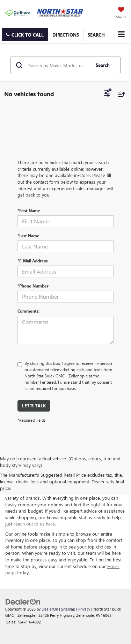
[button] (25, 35)
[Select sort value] (120, 94)
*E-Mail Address (32, 261)
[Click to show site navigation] (121, 34)
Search (103, 65)
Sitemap (68, 609)
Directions (66, 35)
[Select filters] (107, 94)
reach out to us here (34, 524)
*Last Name (28, 236)
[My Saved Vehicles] (121, 13)
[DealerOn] (23, 601)
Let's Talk (34, 405)
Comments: (28, 311)
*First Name (29, 210)
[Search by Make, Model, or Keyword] (58, 65)
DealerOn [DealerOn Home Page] (50, 609)
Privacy (84, 609)
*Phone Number (33, 286)
